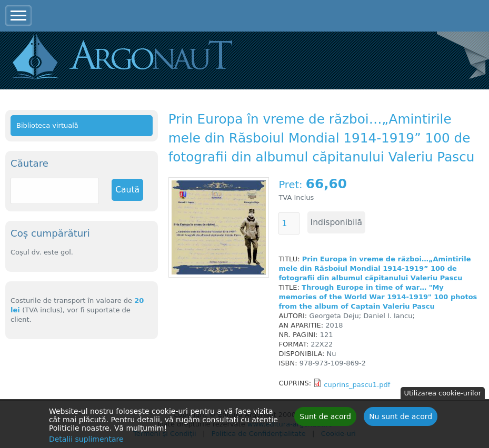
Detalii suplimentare (86, 441)
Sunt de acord (325, 419)
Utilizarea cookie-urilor (443, 395)
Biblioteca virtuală (47, 125)
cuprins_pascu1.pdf (357, 385)
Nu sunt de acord (401, 419)
